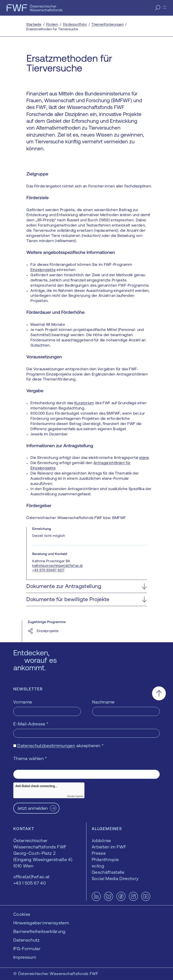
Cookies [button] (22, 914)
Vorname (23, 702)
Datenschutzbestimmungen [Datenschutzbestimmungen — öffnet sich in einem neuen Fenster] (46, 745)
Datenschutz (27, 940)
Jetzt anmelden (33, 808)
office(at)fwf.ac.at (31, 877)
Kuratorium (84, 403)
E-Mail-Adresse (31, 724)
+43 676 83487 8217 (48, 570)
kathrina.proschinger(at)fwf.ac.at (57, 566)
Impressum (25, 957)
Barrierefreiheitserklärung (39, 931)
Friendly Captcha (75, 796)
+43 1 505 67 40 (30, 883)
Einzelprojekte (43, 270)
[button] (86, 586)
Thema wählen (30, 758)
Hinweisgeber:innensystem (41, 923)
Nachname (103, 702)
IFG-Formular (27, 948)
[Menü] (165, 7)
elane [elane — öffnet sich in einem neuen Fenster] (144, 458)
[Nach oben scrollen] (159, 693)
